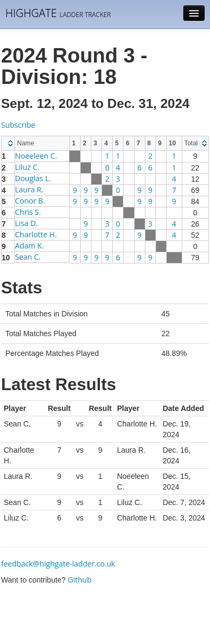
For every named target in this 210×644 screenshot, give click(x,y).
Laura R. (29, 189)
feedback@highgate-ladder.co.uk (58, 564)
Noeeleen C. (36, 156)
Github (80, 580)
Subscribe (18, 125)
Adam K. (29, 246)
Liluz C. (27, 167)
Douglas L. (33, 178)
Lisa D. (26, 223)
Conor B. (30, 201)
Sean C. (28, 257)
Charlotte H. (36, 234)
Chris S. (28, 212)
